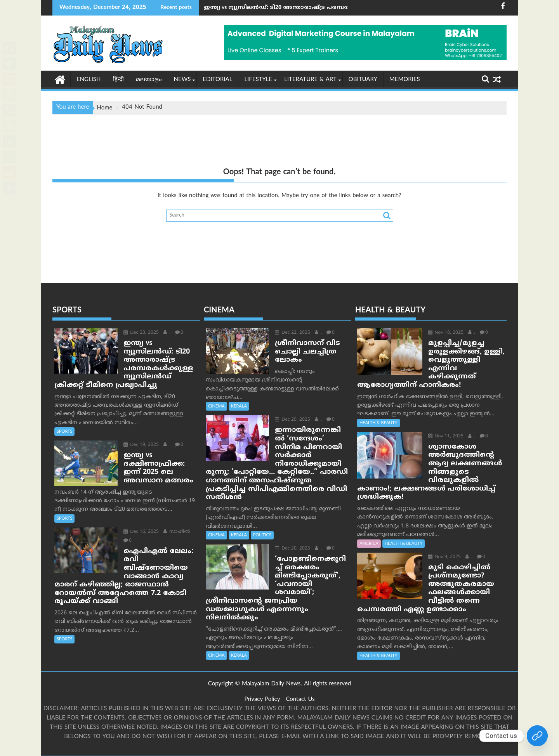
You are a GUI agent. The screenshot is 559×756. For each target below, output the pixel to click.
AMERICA (369, 543)
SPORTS (64, 432)
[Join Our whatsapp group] (537, 736)
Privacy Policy (262, 700)
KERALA (239, 406)
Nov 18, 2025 (444, 333)
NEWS (182, 80)
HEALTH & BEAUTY (378, 423)
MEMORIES (405, 80)
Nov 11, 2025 (444, 436)
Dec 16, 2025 (140, 532)
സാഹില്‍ (175, 532)
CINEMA (216, 406)
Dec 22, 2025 (291, 333)
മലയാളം (149, 80)
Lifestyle (258, 80)
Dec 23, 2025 (140, 333)
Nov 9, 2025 (443, 557)
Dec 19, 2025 (140, 445)
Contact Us (300, 700)
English (89, 80)
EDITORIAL (217, 80)
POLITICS (262, 527)
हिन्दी (118, 80)
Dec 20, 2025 (291, 420)
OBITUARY (363, 80)
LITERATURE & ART (310, 80)
